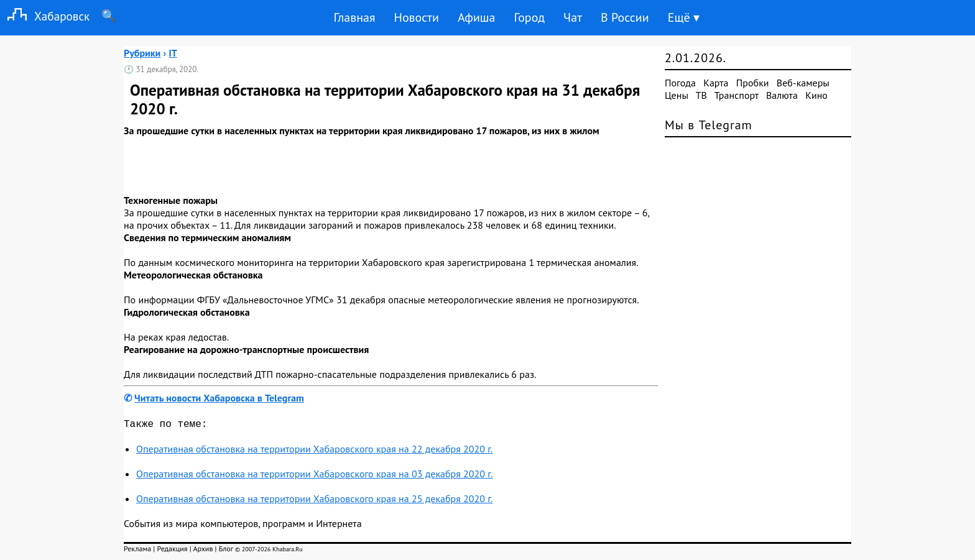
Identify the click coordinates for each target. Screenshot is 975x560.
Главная (354, 17)
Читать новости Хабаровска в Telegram (219, 398)
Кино (816, 95)
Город (530, 17)
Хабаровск (45, 16)
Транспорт (737, 95)
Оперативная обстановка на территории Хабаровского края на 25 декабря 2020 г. (314, 501)
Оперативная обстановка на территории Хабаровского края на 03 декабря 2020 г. (314, 476)
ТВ (701, 95)
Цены (677, 95)
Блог (226, 551)
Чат (573, 17)
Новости (416, 17)
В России (625, 17)
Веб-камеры (803, 83)
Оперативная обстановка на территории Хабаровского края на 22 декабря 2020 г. (314, 451)
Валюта (782, 95)
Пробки (753, 83)
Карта (716, 83)
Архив (203, 551)
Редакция (172, 551)
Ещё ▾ (684, 17)
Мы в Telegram (709, 125)
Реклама (137, 551)
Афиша (477, 17)
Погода (680, 83)
